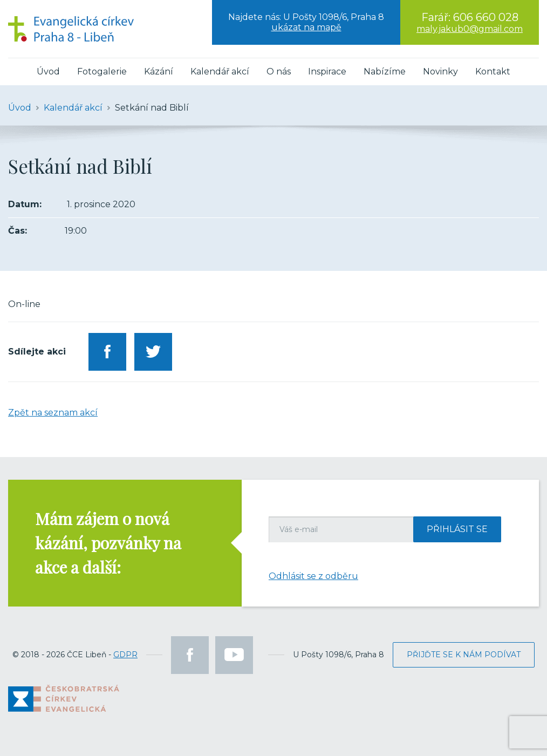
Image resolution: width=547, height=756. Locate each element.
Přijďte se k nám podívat (464, 655)
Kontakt (493, 71)
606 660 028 (486, 17)
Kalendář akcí (220, 71)
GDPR (125, 655)
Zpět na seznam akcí (53, 413)
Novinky (440, 71)
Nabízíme (385, 71)
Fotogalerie (102, 71)
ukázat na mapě (306, 27)
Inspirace (327, 71)
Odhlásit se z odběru (313, 576)
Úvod (48, 71)
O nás (279, 71)
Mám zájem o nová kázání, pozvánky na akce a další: (108, 543)
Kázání (159, 71)
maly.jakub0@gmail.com (470, 29)
